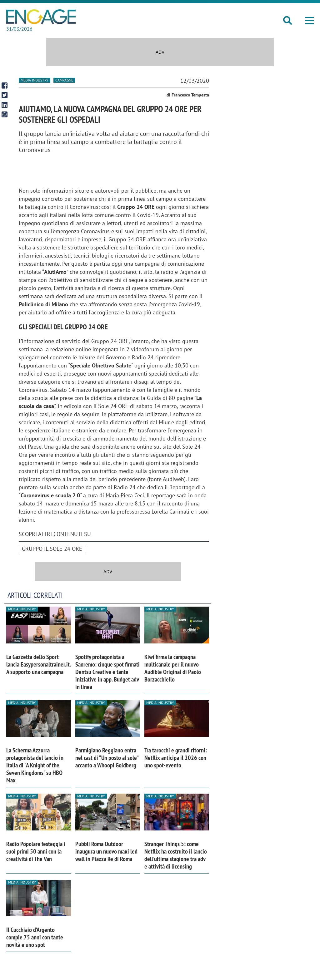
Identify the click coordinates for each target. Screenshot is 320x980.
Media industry (35, 80)
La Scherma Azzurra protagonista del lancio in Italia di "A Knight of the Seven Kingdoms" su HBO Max (35, 765)
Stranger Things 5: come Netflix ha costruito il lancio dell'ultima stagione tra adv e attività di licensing (176, 855)
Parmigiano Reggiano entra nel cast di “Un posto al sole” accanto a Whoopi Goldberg (107, 758)
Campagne (64, 80)
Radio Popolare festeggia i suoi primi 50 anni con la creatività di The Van (36, 851)
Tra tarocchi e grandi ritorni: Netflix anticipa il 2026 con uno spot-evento (176, 758)
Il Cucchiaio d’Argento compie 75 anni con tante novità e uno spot (35, 937)
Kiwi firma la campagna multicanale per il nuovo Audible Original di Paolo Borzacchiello (173, 668)
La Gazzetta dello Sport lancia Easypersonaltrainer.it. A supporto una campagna (38, 664)
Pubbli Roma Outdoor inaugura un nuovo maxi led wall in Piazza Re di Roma (106, 851)
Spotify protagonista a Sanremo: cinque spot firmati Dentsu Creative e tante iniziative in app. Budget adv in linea (107, 672)
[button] (309, 21)
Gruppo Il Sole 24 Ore (52, 549)
